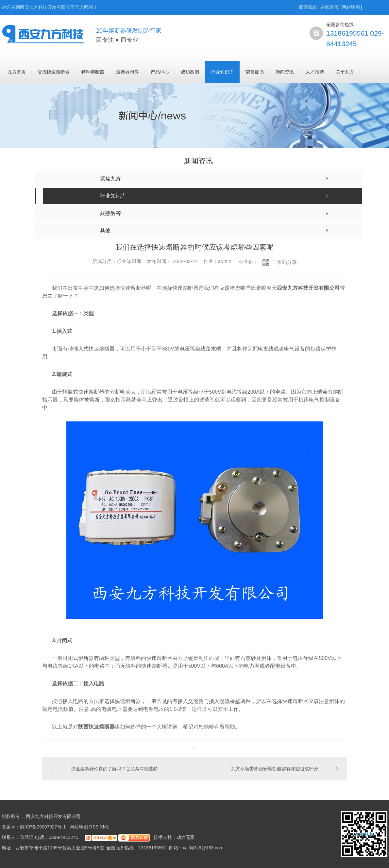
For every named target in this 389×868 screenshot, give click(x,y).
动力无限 (186, 837)
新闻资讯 (285, 72)
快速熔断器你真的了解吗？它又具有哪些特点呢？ (118, 769)
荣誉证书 (255, 72)
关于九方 (345, 72)
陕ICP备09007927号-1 (43, 827)
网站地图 (351, 7)
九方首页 (17, 72)
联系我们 (308, 7)
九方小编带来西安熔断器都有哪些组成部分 (275, 769)
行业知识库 (222, 72)
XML (105, 827)
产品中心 (160, 72)
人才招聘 (315, 72)
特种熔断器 (93, 72)
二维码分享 (285, 262)
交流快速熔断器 (54, 72)
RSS (95, 827)
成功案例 (190, 72)
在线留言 (330, 7)
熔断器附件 (127, 72)
